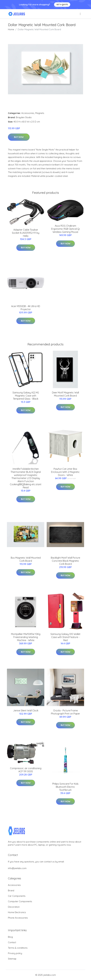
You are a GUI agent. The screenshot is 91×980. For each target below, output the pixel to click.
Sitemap (12, 959)
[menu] (81, 14)
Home (11, 29)
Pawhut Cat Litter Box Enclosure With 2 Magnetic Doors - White (65, 472)
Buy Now (19, 137)
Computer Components (20, 901)
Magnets (40, 113)
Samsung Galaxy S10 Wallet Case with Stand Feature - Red (65, 637)
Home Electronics (17, 912)
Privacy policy (15, 953)
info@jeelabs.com (17, 868)
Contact (12, 942)
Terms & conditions (18, 948)
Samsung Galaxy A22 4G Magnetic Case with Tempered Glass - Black (26, 396)
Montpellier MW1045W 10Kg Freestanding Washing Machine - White (26, 637)
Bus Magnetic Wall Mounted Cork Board (26, 559)
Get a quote (62, 4)
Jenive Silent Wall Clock (26, 711)
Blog (10, 937)
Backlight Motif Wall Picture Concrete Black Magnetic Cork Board (65, 561)
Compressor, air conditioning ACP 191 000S (26, 770)
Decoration (14, 907)
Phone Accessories (18, 918)
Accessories (28, 113)
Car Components (17, 896)
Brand (11, 890)
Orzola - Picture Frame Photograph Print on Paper (65, 712)
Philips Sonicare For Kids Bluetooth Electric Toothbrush (65, 787)
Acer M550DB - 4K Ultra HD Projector (26, 308)
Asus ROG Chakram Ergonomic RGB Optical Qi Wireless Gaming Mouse (65, 229)
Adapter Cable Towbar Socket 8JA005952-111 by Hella (26, 233)
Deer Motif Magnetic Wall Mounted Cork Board (65, 394)
